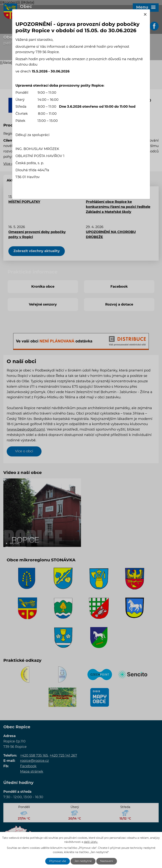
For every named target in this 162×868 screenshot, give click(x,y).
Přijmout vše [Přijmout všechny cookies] (58, 861)
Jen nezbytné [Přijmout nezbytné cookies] (83, 861)
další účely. (91, 842)
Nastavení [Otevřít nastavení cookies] (107, 861)
